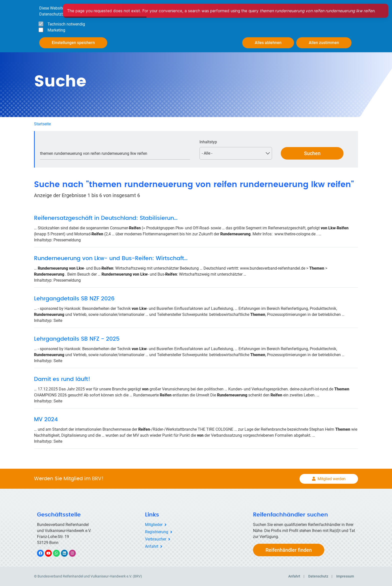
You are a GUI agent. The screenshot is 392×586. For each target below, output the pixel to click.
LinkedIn (67, 553)
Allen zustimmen (324, 43)
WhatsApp (59, 553)
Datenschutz (318, 576)
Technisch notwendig (66, 24)
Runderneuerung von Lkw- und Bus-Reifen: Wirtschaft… (111, 258)
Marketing (56, 30)
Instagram (75, 553)
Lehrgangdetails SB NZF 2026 (74, 299)
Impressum (345, 576)
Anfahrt (152, 546)
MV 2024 (46, 419)
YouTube (51, 553)
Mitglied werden (331, 479)
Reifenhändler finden (289, 550)
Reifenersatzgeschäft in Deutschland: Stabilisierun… (106, 218)
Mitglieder (154, 525)
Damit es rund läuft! (62, 379)
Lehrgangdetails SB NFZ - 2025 (77, 339)
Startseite (42, 124)
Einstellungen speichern (73, 43)
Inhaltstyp (208, 142)
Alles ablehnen (268, 43)
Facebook (43, 553)
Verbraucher (156, 539)
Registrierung (157, 532)
